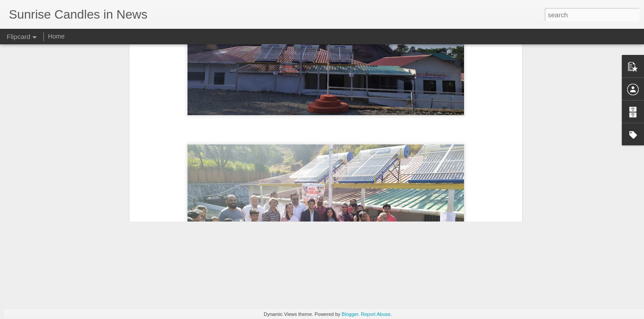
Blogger (350, 314)
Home (56, 36)
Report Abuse (376, 314)
